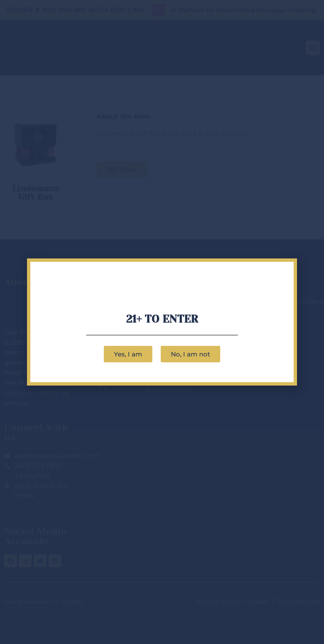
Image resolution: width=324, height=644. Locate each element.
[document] (162, 322)
